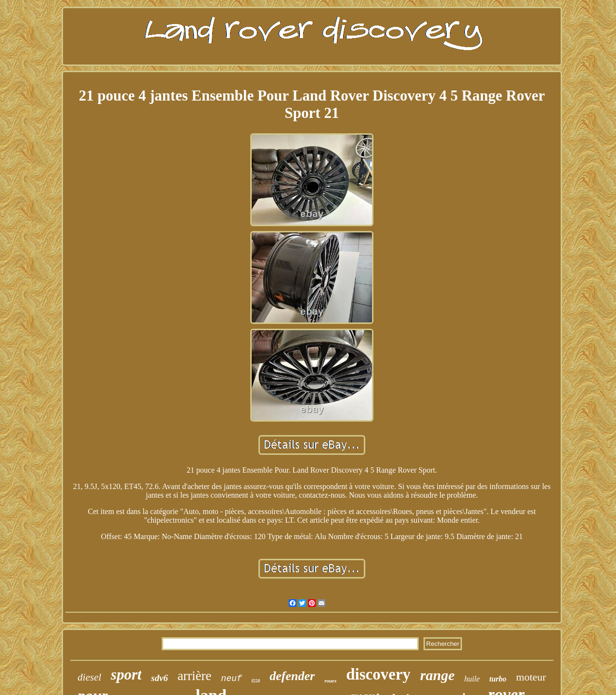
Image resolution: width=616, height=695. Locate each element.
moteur (531, 677)
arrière (194, 676)
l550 (256, 681)
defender (292, 676)
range (437, 675)
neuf (231, 679)
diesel (89, 677)
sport (126, 675)
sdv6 (160, 678)
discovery (378, 674)
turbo (498, 679)
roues (330, 681)
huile (472, 679)
